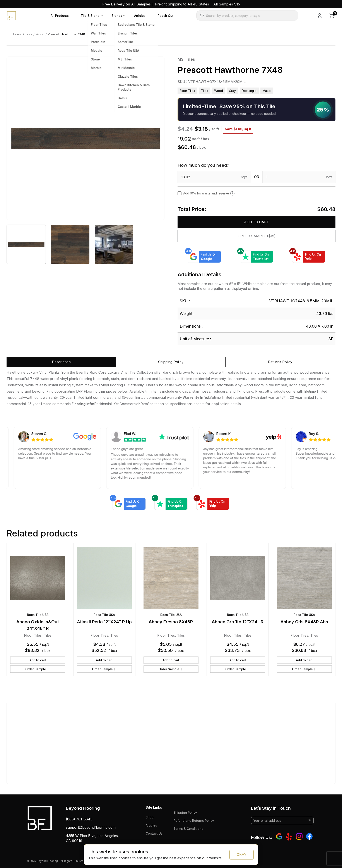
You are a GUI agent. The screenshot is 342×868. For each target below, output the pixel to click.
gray (232, 91)
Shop (150, 817)
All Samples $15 (227, 4)
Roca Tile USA (38, 615)
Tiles (29, 34)
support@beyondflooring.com (91, 827)
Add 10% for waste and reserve (209, 193)
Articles (140, 16)
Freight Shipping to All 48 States (182, 4)
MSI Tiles (186, 59)
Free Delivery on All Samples (127, 4)
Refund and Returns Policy (194, 821)
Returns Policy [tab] (280, 362)
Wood (40, 34)
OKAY (242, 854)
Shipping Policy (185, 812)
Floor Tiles (187, 91)
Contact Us (154, 833)
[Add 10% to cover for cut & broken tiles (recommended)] (232, 193)
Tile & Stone (90, 16)
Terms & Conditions (188, 829)
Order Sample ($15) (257, 236)
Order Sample (38, 669)
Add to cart (256, 222)
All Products (60, 16)
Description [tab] (61, 362)
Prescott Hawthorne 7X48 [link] (66, 34)
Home (17, 34)
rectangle (249, 91)
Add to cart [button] (38, 660)
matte (267, 91)
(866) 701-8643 (79, 819)
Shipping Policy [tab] (171, 362)
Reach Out (165, 16)
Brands (117, 16)
